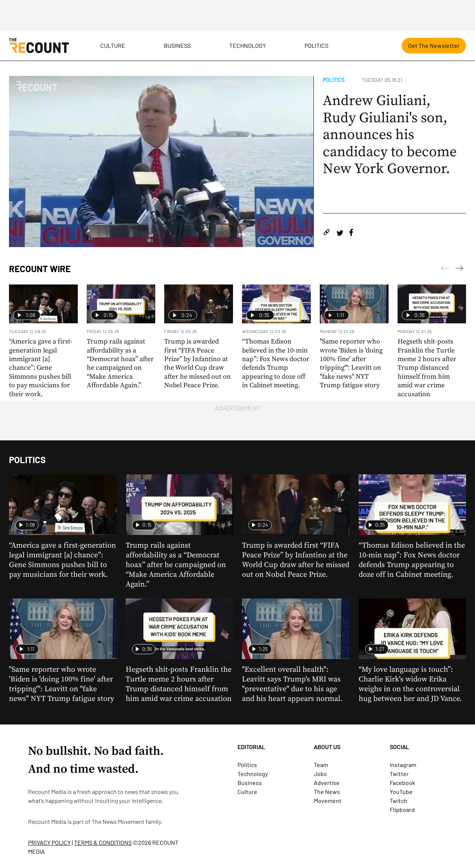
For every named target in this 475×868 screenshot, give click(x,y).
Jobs (320, 774)
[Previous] (459, 270)
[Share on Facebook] (351, 233)
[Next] (445, 270)
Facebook (402, 783)
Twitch (399, 801)
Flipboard (402, 809)
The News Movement (118, 821)
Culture (113, 45)
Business (177, 45)
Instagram (403, 765)
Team (321, 765)
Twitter (399, 774)
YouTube (401, 792)
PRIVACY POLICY (49, 842)
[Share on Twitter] (340, 233)
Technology (248, 45)
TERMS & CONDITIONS (103, 842)
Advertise (327, 783)
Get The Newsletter (434, 45)
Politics (316, 45)
